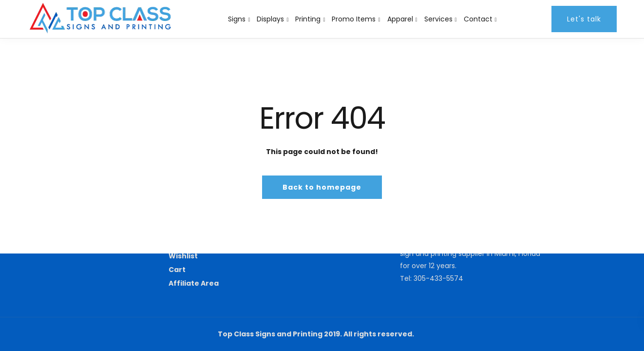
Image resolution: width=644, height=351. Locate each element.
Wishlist (183, 256)
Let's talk (584, 19)
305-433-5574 (438, 278)
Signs (237, 19)
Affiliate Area (194, 283)
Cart (177, 270)
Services (438, 19)
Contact (478, 19)
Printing (308, 19)
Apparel (400, 19)
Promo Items (354, 19)
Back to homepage (322, 187)
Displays (270, 19)
